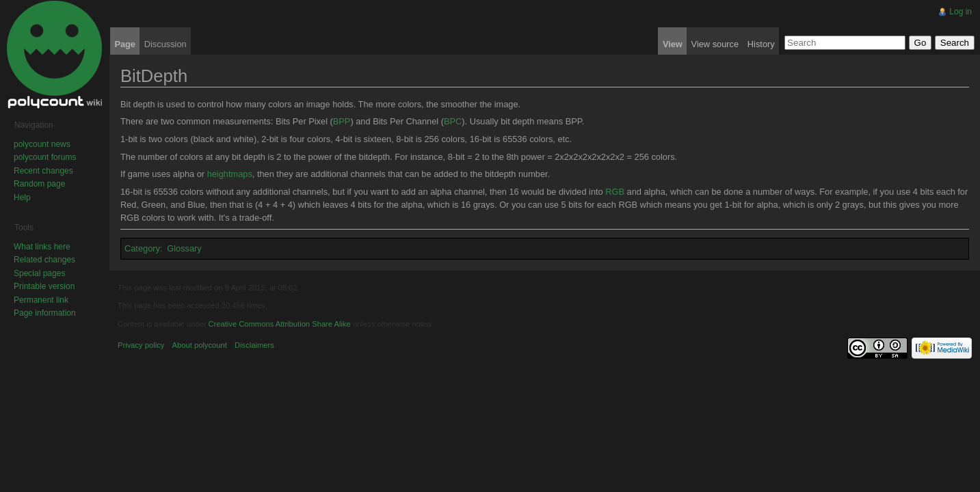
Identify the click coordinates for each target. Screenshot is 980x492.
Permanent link (41, 300)
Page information (45, 313)
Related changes (44, 260)
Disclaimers (254, 345)
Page (125, 44)
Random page (39, 184)
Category (142, 248)
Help (22, 197)
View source (715, 44)
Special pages (39, 273)
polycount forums (45, 157)
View (673, 44)
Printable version (44, 286)
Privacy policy (141, 345)
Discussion (165, 44)
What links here (42, 247)
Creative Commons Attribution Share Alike (279, 324)
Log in (961, 12)
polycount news (42, 144)
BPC (453, 121)
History (761, 44)
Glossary (184, 248)
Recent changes (43, 171)
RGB (615, 192)
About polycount (200, 345)
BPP (342, 121)
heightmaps (230, 174)
